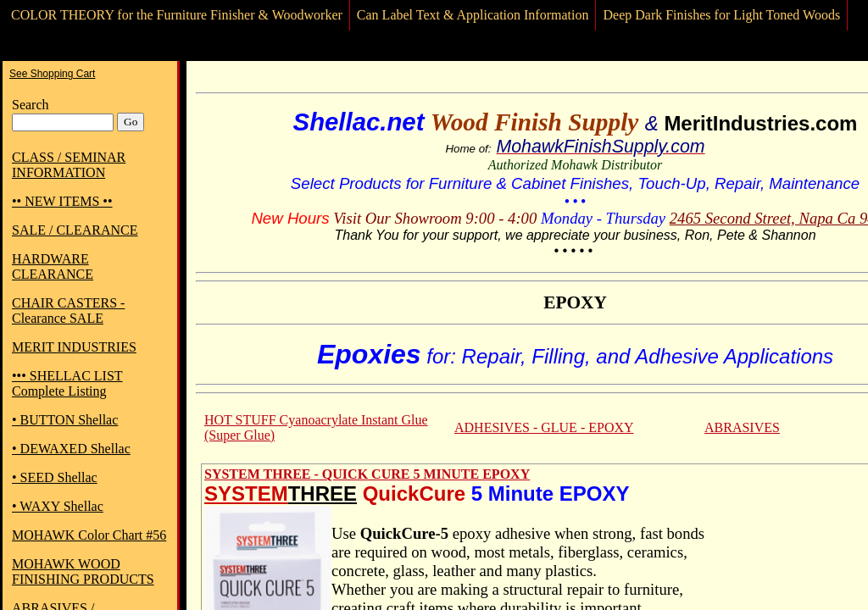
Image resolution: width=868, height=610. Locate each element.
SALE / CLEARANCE (75, 230)
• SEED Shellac (55, 477)
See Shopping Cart (52, 74)
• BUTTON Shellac (65, 420)
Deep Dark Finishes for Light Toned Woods (721, 15)
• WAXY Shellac (58, 506)
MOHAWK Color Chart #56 (89, 535)
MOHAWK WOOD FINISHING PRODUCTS (83, 571)
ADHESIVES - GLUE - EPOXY (544, 427)
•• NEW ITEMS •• (62, 201)
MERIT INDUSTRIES (74, 347)
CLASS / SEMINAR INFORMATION (69, 165)
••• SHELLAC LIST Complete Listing (67, 383)
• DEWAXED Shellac (71, 449)
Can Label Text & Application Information (473, 15)
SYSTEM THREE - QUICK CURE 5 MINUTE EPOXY (367, 474)
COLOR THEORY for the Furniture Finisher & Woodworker (177, 15)
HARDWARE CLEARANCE (53, 266)
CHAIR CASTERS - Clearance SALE (68, 311)
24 (678, 218)
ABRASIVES (742, 427)
